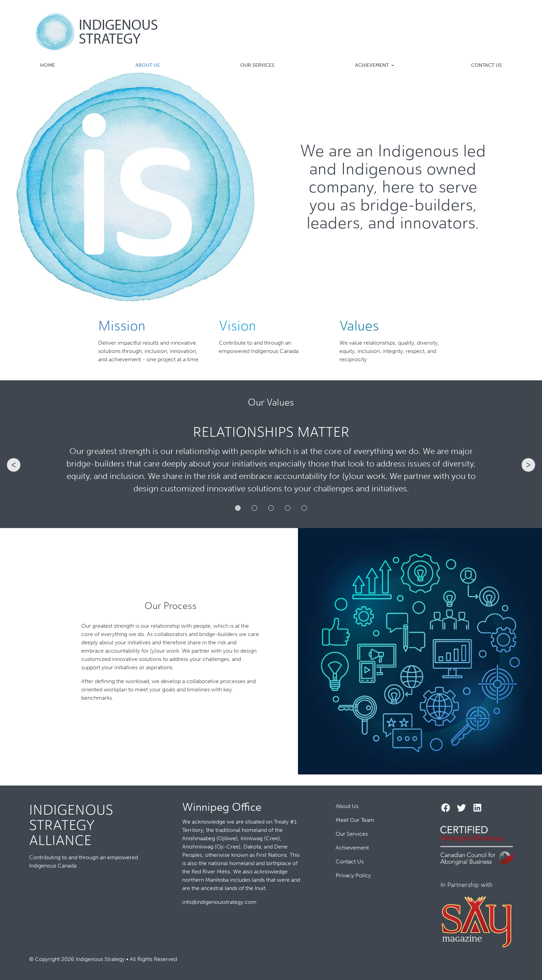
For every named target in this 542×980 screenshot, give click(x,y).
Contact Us (487, 65)
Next (529, 465)
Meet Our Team (355, 820)
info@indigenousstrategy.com (219, 902)
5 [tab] (304, 508)
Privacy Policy (353, 875)
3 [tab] (271, 508)
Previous (13, 465)
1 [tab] (238, 508)
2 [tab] (254, 508)
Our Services (257, 65)
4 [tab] (288, 508)
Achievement (372, 65)
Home (48, 65)
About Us (148, 65)
